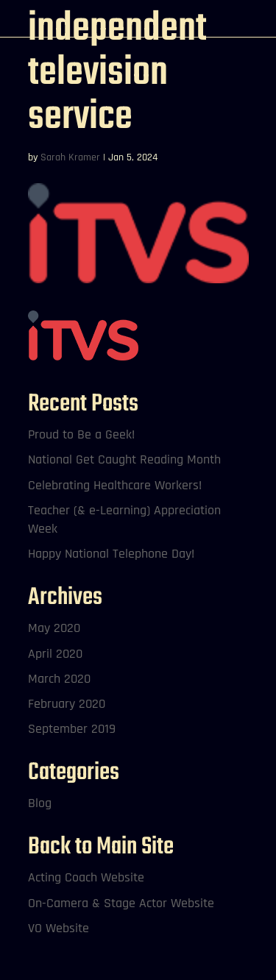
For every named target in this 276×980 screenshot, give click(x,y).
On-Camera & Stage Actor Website (121, 903)
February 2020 (67, 704)
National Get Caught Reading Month (124, 459)
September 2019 (72, 729)
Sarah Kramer (70, 157)
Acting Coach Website (86, 877)
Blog (40, 803)
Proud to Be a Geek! (81, 434)
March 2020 (59, 679)
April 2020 (55, 654)
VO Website (59, 928)
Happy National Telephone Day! (111, 554)
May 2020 (54, 628)
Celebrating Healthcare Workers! (115, 485)
